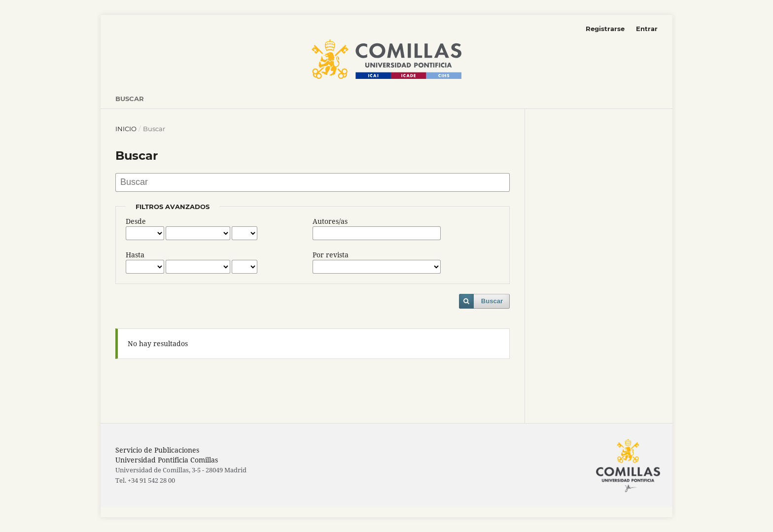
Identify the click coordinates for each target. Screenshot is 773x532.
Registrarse (605, 29)
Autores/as (330, 221)
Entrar (647, 29)
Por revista (331, 255)
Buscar (130, 99)
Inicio (126, 129)
